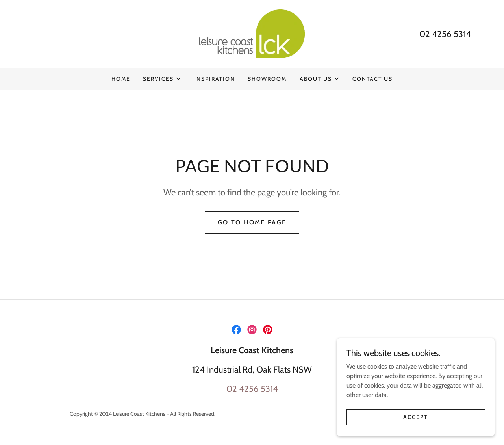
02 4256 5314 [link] (445, 34)
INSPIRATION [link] (215, 79)
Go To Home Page (252, 222)
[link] (252, 33)
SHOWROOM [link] (267, 79)
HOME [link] (121, 79)
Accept (416, 417)
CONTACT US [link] (372, 79)
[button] (162, 79)
